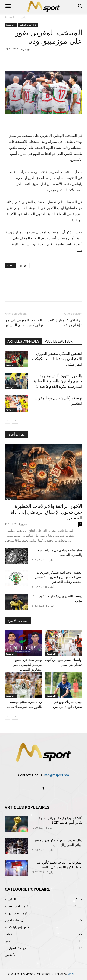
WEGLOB (74, 974)
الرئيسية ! (24, 17)
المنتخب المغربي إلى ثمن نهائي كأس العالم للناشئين (24, 323)
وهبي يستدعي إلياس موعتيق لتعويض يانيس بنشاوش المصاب (27, 665)
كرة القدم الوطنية (28, 25)
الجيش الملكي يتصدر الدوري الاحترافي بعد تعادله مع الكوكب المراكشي (57, 359)
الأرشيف (10, 955)
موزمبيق (23, 265)
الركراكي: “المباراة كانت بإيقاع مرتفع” (65, 323)
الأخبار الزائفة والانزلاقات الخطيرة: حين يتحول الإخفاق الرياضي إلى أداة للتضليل (46, 512)
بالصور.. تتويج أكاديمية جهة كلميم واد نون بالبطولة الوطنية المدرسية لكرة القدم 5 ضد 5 (58, 381)
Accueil (9, 17)
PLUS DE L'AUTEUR (59, 341)
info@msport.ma (56, 775)
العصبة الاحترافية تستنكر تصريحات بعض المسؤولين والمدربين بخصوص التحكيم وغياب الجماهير (59, 577)
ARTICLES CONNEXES (23, 341)
